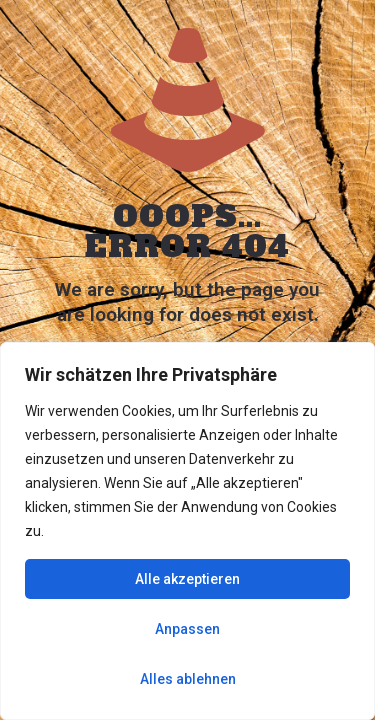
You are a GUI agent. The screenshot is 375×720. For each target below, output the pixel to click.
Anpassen (187, 629)
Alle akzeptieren (187, 579)
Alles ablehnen (188, 679)
